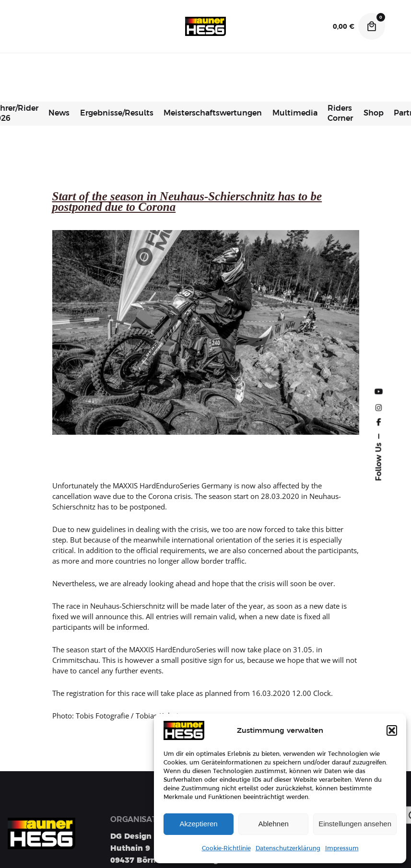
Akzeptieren (198, 824)
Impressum (342, 848)
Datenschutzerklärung (288, 848)
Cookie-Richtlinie (226, 848)
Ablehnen (273, 824)
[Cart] (372, 26)
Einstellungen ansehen (355, 824)
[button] (392, 730)
